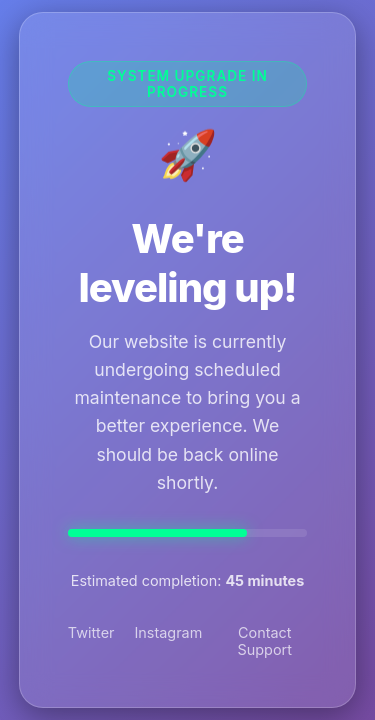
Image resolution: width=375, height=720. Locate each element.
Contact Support (265, 641)
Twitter (91, 632)
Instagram (168, 632)
